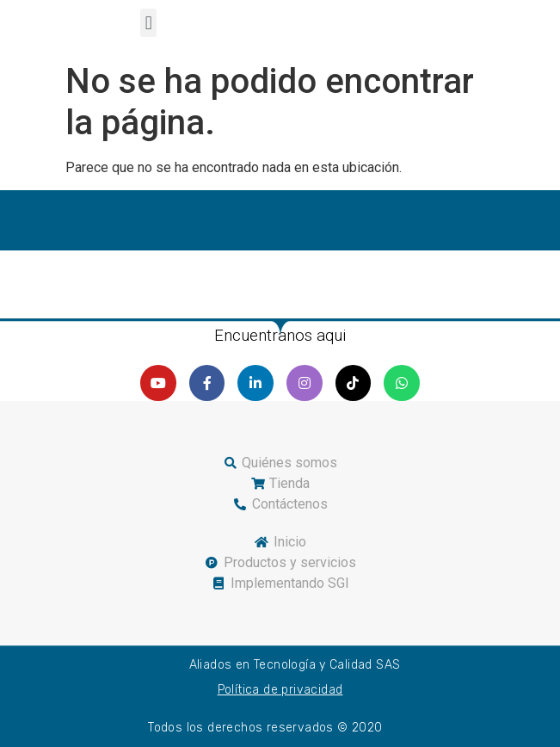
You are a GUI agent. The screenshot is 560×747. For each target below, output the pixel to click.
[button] (148, 23)
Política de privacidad (280, 690)
